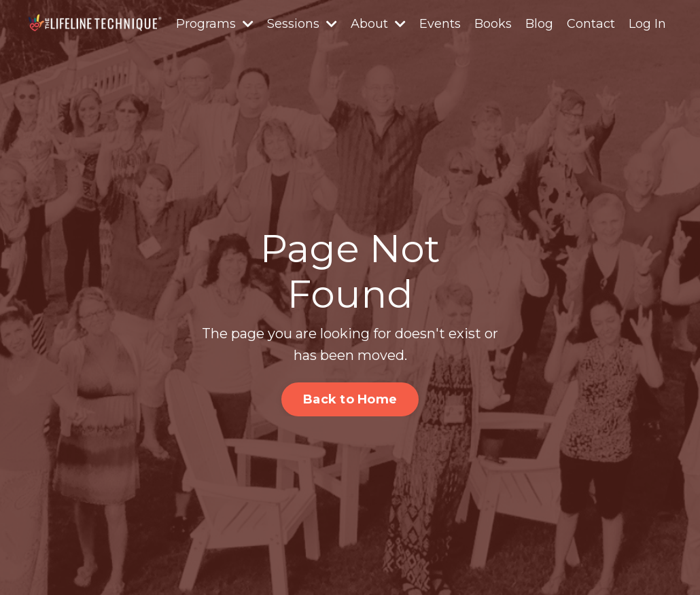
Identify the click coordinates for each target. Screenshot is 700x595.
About (378, 24)
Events (440, 24)
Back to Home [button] (350, 399)
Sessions (302, 24)
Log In (647, 24)
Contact (591, 24)
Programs (215, 24)
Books (493, 24)
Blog (539, 24)
